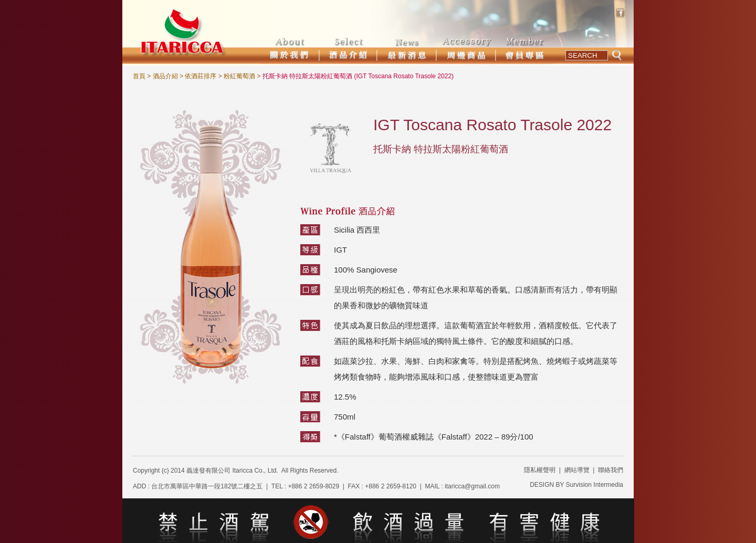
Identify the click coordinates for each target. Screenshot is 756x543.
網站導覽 (577, 470)
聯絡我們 (611, 470)
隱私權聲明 (540, 470)
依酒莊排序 (201, 76)
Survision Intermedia (595, 485)
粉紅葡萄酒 (239, 76)
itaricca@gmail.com (472, 486)
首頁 (139, 76)
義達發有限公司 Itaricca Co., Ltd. (232, 471)
